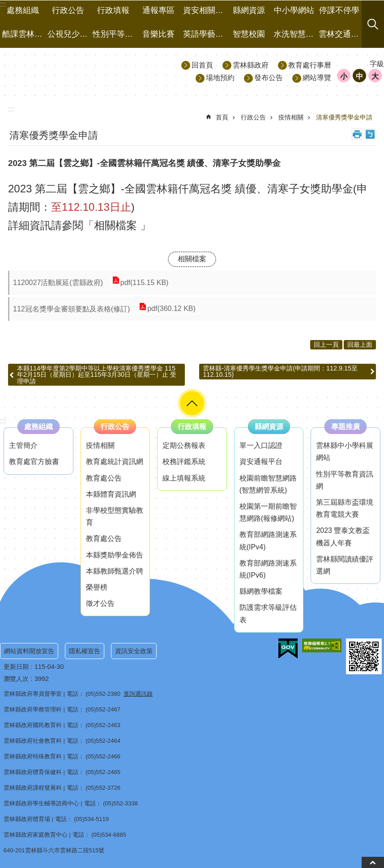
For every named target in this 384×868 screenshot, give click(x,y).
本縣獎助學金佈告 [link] (115, 555)
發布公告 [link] (269, 78)
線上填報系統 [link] (184, 478)
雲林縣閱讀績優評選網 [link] (345, 565)
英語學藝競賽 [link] (205, 34)
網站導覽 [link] (317, 78)
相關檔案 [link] (192, 259)
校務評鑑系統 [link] (184, 462)
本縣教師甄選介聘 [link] (115, 571)
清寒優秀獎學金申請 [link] (344, 117)
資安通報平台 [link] (261, 462)
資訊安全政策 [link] (134, 651)
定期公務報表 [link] (184, 445)
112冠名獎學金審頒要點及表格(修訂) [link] (71, 309)
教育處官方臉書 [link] (34, 462)
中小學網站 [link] (294, 10)
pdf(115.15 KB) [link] (144, 283)
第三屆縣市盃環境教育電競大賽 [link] (345, 508)
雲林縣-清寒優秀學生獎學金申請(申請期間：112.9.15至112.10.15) (280, 371)
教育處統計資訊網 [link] (115, 462)
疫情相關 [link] (291, 117)
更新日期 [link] (16, 667)
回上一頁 (326, 345)
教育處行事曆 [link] (310, 65)
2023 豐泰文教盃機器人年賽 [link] (343, 536)
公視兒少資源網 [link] (69, 34)
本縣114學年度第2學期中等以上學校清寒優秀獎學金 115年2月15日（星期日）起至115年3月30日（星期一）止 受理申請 (97, 375)
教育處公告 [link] (104, 478)
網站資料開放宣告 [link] (29, 651)
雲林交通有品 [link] (340, 34)
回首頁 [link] (202, 65)
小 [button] (344, 76)
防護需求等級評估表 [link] (268, 613)
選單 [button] (192, 403)
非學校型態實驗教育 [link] (115, 516)
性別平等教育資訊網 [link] (345, 480)
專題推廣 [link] (346, 427)
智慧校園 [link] (249, 34)
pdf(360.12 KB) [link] (171, 309)
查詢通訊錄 (138, 694)
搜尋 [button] (373, 24)
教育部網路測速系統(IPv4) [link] (268, 540)
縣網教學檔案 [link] (261, 591)
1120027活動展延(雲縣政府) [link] (58, 283)
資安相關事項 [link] (205, 10)
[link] (288, 649)
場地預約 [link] (220, 78)
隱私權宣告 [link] (85, 651)
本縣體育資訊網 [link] (111, 494)
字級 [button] (377, 64)
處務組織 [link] (23, 10)
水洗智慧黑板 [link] (295, 34)
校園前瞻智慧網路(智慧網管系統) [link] (268, 484)
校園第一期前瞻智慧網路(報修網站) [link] (268, 512)
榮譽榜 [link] (97, 587)
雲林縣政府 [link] (251, 65)
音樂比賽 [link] (158, 34)
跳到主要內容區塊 (5, 5)
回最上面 (360, 345)
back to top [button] (373, 862)
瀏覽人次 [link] (16, 679)
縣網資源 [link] (249, 10)
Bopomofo (370, 134)
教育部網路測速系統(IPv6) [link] (268, 569)
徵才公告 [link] (100, 603)
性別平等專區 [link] (114, 34)
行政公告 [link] (68, 10)
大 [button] (375, 76)
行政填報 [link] (113, 10)
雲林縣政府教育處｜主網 (81, 71)
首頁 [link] (222, 117)
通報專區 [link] (158, 10)
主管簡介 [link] (23, 445)
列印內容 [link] (357, 134)
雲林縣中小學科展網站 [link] (345, 451)
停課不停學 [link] (339, 10)
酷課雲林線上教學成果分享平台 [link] (24, 34)
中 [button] (359, 76)
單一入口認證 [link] (261, 445)
